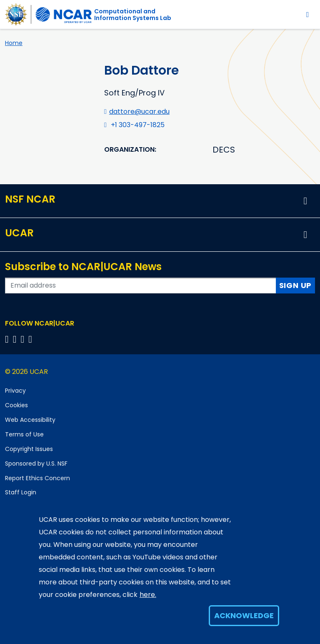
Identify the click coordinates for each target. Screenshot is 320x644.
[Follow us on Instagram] (24, 339)
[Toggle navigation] (308, 14)
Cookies (16, 405)
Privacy (15, 391)
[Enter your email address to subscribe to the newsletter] (141, 286)
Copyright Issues (29, 449)
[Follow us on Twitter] (16, 339)
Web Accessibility (30, 420)
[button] (305, 201)
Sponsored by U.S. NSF (36, 464)
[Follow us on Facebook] (8, 339)
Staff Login (21, 492)
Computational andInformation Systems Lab (133, 15)
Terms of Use (24, 434)
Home (14, 43)
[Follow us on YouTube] (31, 339)
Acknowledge (244, 615)
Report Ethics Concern (37, 478)
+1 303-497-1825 (138, 125)
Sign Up (296, 285)
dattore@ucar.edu (139, 112)
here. (148, 595)
